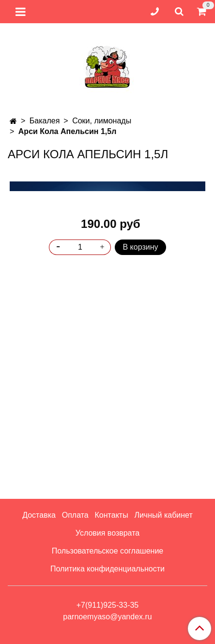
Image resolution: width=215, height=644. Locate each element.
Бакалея (45, 121)
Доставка (39, 515)
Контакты (112, 515)
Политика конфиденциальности (107, 569)
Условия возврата (107, 533)
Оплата (75, 515)
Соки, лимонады (102, 121)
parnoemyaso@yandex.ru (107, 617)
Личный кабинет (163, 515)
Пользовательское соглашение (107, 551)
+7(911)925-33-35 (108, 605)
